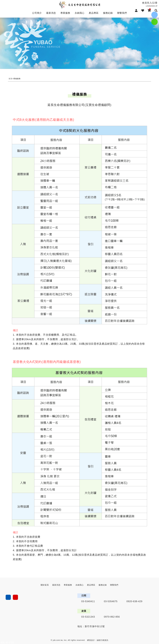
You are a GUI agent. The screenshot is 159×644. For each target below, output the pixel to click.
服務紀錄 (108, 13)
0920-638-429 (134, 601)
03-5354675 (111, 601)
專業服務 (65, 13)
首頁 (10, 79)
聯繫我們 (122, 13)
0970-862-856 (112, 617)
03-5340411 (88, 601)
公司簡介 (37, 13)
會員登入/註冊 (144, 4)
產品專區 (94, 13)
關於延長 (45, 585)
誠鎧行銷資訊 (103, 640)
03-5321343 (88, 617)
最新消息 (51, 13)
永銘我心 (80, 13)
